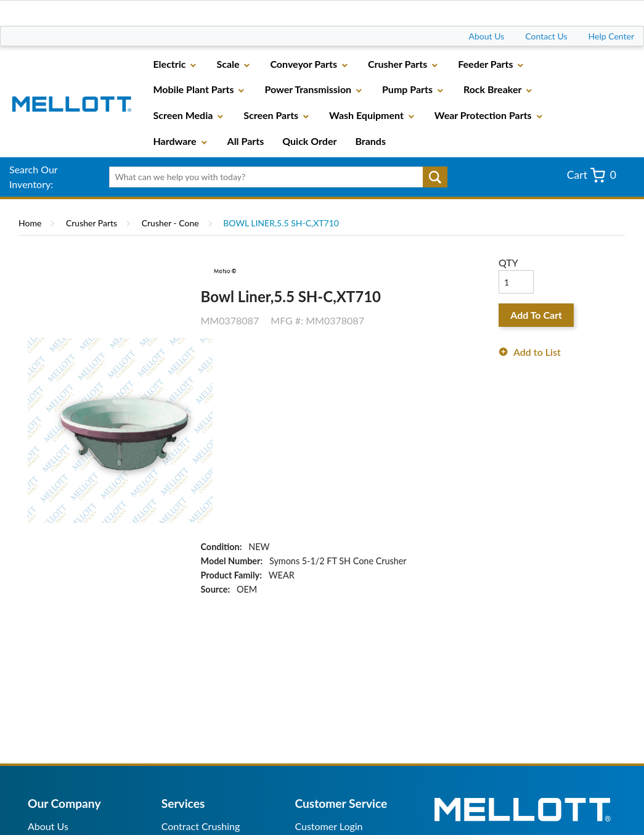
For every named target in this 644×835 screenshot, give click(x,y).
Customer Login (328, 826)
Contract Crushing (201, 826)
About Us (487, 36)
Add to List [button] (537, 352)
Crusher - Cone (170, 223)
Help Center (611, 36)
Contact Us (546, 36)
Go (435, 177)
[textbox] (275, 177)
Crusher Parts (92, 223)
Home (30, 223)
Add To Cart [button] (536, 315)
